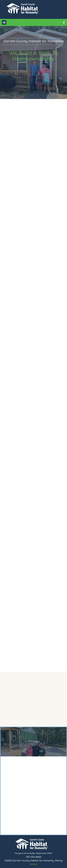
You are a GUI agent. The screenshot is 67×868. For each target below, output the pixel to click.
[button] (4, 22)
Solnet (34, 864)
